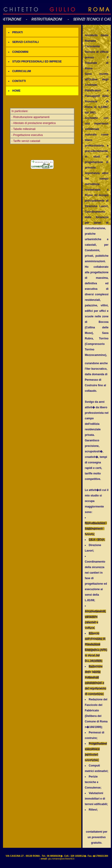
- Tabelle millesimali (24, 129)
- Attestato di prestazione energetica (34, 123)
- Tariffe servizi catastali (26, 141)
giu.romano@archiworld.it (61, 859)
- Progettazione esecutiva (27, 135)
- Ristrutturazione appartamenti (31, 117)
